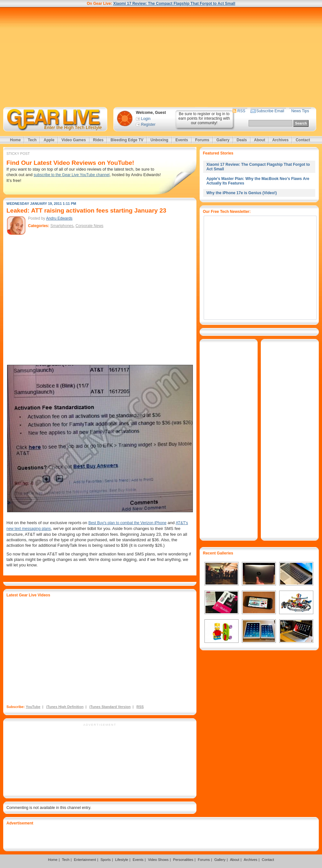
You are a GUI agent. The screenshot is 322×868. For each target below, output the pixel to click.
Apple (49, 140)
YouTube (33, 707)
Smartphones (62, 226)
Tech (32, 140)
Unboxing (159, 140)
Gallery (223, 140)
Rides (98, 140)
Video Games (74, 140)
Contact (303, 140)
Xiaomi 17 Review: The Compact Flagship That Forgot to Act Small (174, 4)
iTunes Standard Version (110, 707)
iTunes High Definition (65, 707)
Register (148, 125)
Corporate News (89, 226)
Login (146, 119)
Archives (280, 140)
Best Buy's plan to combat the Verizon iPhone (127, 523)
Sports (106, 860)
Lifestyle (122, 860)
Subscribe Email (270, 111)
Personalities (183, 860)
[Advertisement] (161, 57)
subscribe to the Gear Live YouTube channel (72, 175)
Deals (242, 140)
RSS (241, 111)
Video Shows (158, 860)
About (260, 140)
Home (15, 140)
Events (182, 140)
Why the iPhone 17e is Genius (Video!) (241, 193)
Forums (202, 140)
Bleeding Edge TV (127, 140)
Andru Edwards (59, 218)
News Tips (300, 111)
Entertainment (85, 860)
